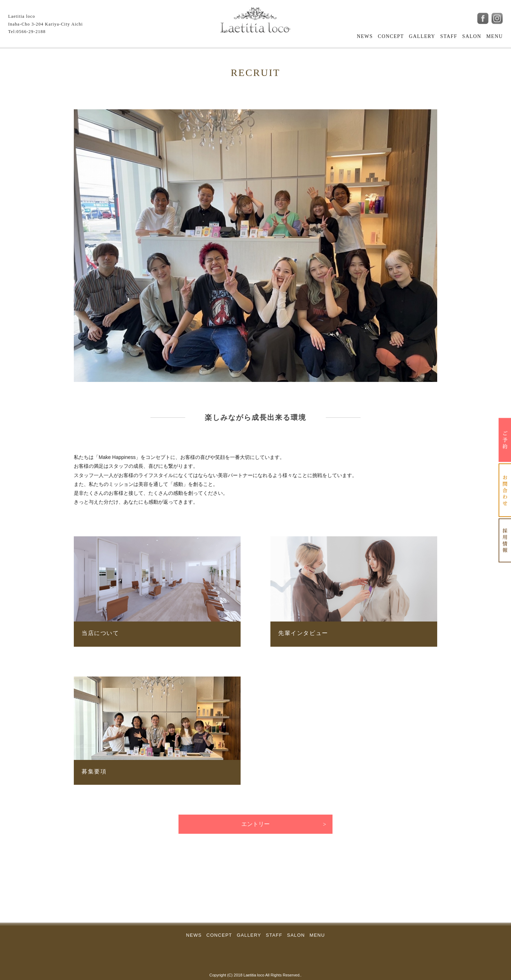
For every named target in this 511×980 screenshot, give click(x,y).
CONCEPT (391, 36)
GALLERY (422, 36)
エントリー (255, 824)
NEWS (365, 36)
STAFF (449, 36)
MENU (494, 36)
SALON (472, 36)
